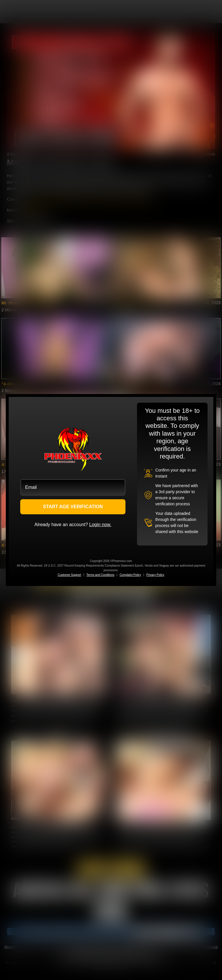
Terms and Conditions (100, 575)
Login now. (100, 525)
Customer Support (69, 575)
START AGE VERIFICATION (73, 507)
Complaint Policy (130, 575)
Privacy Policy (155, 575)
